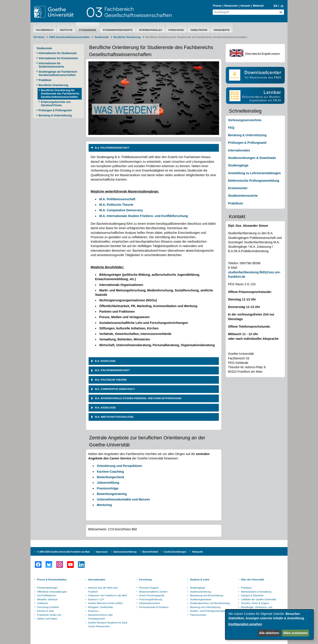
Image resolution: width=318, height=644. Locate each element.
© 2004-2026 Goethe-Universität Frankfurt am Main (64, 552)
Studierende (88, 30)
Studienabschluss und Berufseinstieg (210, 603)
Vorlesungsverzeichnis (245, 120)
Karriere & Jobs (45, 611)
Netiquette (198, 552)
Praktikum (45, 80)
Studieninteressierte (118, 30)
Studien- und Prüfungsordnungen (208, 611)
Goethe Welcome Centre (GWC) (106, 603)
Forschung (176, 30)
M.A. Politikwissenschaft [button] (112, 370)
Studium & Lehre (200, 580)
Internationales (151, 30)
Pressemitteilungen (47, 588)
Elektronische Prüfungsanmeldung (254, 181)
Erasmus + (94, 611)
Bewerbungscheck (111, 477)
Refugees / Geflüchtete (101, 607)
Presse (217, 6)
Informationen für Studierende (58, 53)
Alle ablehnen (269, 633)
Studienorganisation (201, 599)
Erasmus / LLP (96, 599)
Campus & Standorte (252, 595)
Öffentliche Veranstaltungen (52, 592)
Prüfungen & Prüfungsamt (55, 110)
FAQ (231, 128)
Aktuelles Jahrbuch (47, 599)
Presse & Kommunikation (52, 580)
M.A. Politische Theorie (116, 205)
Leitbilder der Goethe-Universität (258, 599)
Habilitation (199, 30)
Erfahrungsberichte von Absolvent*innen (56, 104)
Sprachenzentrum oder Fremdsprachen (100, 617)
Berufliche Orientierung (127, 37)
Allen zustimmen (295, 633)
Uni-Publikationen (47, 595)
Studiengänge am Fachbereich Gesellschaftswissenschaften (58, 73)
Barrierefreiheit (150, 552)
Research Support (149, 588)
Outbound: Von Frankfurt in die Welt (107, 595)
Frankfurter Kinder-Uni (49, 615)
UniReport (43, 603)
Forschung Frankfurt (48, 607)
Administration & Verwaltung (256, 592)
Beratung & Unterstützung (55, 115)
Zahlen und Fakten (47, 619)
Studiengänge (238, 165)
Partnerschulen (198, 615)
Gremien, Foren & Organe (255, 603)
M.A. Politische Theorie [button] (111, 380)
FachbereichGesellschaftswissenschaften (138, 12)
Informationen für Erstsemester (58, 58)
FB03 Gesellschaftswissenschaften (69, 37)
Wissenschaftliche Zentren (153, 592)
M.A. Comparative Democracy (121, 210)
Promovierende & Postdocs (154, 607)
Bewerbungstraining (112, 494)
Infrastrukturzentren (150, 603)
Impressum (102, 552)
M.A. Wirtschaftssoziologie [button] (114, 417)
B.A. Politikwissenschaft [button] (112, 148)
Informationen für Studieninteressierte (51, 65)
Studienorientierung (200, 592)
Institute (66, 30)
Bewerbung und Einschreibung (206, 595)
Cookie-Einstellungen (175, 552)
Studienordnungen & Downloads (252, 158)
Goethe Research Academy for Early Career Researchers (108, 625)
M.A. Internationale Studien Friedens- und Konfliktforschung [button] (138, 398)
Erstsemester (238, 188)
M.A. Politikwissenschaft (117, 199)
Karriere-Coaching (110, 472)
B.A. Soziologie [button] (105, 361)
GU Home (39, 37)
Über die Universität (252, 580)
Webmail (258, 6)
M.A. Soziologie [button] (105, 408)
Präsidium (246, 588)
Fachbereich (45, 30)
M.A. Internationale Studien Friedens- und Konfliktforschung (144, 216)
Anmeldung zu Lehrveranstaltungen (254, 173)
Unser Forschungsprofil (152, 595)
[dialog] (269, 624)
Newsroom (231, 6)
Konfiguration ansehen (245, 624)
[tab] (154, 148)
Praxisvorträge (108, 488)
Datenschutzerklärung (125, 552)
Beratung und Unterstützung (205, 607)
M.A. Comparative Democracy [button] (115, 389)
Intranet (245, 6)
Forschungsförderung (151, 599)
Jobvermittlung (108, 483)
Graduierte (222, 30)
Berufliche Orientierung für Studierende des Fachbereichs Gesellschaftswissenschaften (60, 94)
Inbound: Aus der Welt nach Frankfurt (103, 590)
